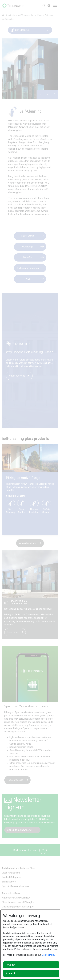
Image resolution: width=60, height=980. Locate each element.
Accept (10, 973)
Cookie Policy (49, 955)
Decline (11, 965)
